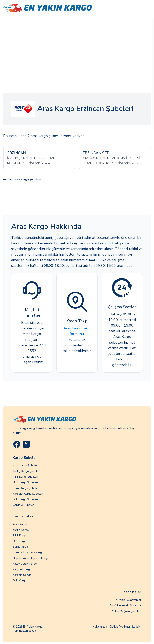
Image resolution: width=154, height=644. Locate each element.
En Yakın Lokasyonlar (128, 600)
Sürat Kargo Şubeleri (26, 488)
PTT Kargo (20, 535)
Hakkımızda (100, 627)
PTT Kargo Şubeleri (25, 477)
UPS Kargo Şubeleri (25, 482)
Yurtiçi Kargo (21, 530)
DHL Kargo (20, 581)
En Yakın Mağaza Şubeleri (125, 611)
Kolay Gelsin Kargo (25, 564)
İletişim (137, 627)
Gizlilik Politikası (120, 627)
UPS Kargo (20, 541)
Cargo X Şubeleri (24, 505)
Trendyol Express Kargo (28, 552)
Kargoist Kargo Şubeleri (28, 494)
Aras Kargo (20, 524)
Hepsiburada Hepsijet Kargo (31, 558)
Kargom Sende (22, 575)
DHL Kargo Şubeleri (25, 499)
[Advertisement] (77, 46)
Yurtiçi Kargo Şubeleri (27, 471)
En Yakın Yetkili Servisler (126, 605)
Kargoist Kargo (22, 569)
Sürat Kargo (20, 547)
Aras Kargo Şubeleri (26, 466)
